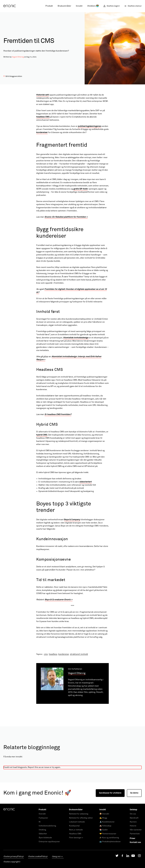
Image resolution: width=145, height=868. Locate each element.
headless (53, 683)
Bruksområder (64, 6)
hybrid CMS (42, 435)
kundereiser (42, 132)
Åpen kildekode (45, 867)
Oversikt (42, 843)
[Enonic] (10, 6)
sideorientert (86, 482)
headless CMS (43, 117)
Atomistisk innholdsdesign (76, 338)
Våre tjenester (136, 859)
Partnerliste (135, 863)
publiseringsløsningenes (90, 126)
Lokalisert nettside (77, 851)
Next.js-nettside (76, 859)
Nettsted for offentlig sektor (81, 847)
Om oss (133, 843)
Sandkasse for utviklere (110, 822)
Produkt (49, 6)
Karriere (133, 851)
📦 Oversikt (104, 843)
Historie (133, 855)
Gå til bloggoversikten (13, 76)
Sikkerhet (43, 863)
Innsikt (79, 6)
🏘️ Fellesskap (105, 855)
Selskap (133, 839)
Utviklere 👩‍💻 (93, 6)
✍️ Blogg (103, 847)
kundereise (64, 683)
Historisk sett (43, 95)
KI (40, 851)
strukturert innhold (79, 683)
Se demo (134, 822)
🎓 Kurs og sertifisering (109, 867)
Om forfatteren (75, 698)
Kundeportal (74, 855)
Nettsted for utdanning (79, 843)
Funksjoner (43, 847)
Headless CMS (75, 863)
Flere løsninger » (76, 867)
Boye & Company (72, 520)
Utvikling (42, 859)
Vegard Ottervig (18, 57)
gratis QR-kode (81, 189)
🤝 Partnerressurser (108, 863)
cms (46, 683)
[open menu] (132, 6)
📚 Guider (104, 859)
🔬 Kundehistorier (107, 851)
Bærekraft (134, 847)
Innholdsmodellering (47, 855)
